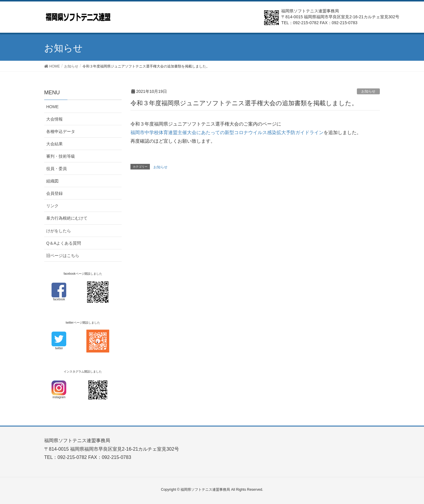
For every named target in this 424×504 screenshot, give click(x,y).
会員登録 (54, 193)
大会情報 (54, 119)
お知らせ (368, 91)
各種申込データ (61, 131)
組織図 (52, 181)
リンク (52, 206)
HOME (52, 107)
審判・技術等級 (61, 156)
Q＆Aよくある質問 (64, 243)
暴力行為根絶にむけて (67, 218)
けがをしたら (59, 231)
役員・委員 (57, 169)
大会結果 (54, 144)
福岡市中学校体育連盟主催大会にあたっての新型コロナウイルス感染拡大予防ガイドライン (227, 132)
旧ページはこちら (63, 256)
